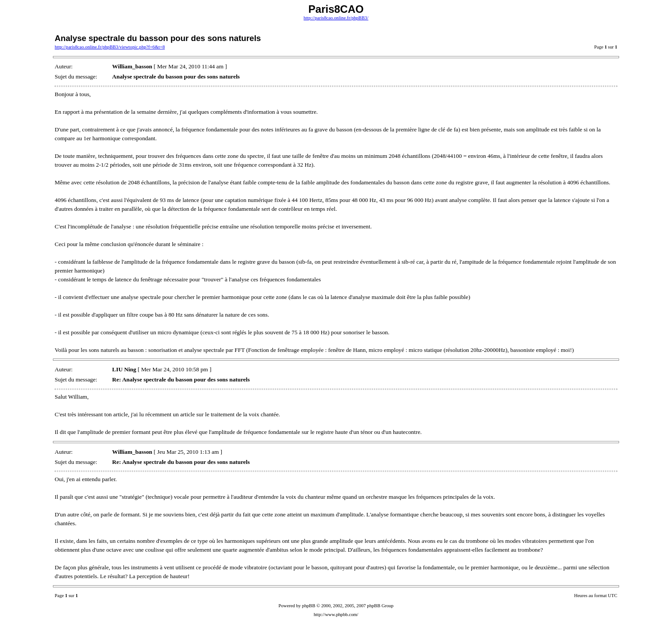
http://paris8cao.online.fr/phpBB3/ (336, 18)
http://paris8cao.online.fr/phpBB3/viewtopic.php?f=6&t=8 (110, 47)
